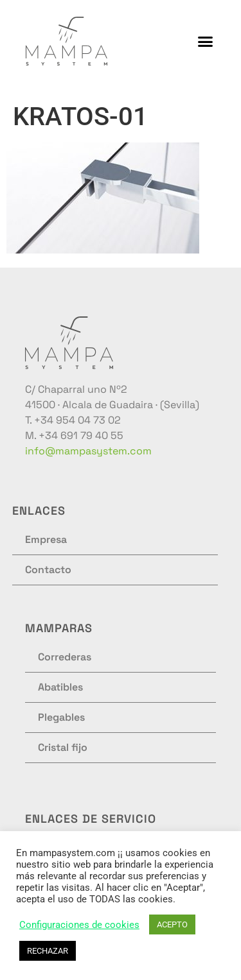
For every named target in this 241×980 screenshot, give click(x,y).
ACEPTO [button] (172, 924)
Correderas (65, 657)
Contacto (48, 570)
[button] (206, 41)
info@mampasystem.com (88, 451)
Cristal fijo (63, 747)
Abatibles (60, 687)
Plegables (61, 717)
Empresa (46, 539)
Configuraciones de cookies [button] (79, 925)
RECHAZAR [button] (48, 951)
